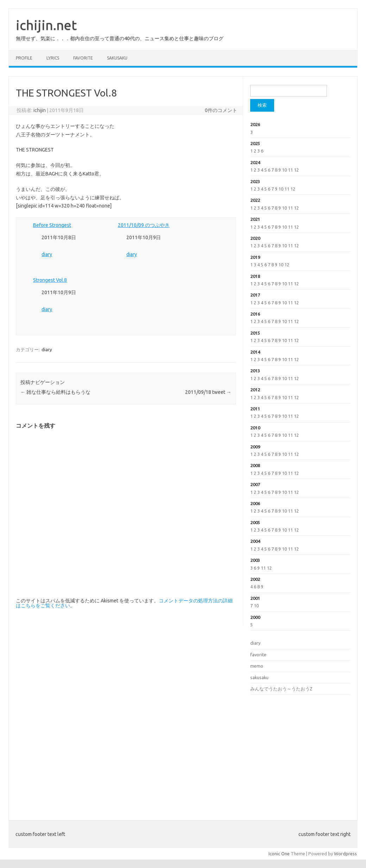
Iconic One (279, 854)
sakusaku (117, 58)
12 (296, 170)
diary (47, 254)
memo (257, 666)
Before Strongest (52, 225)
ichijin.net (46, 25)
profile (24, 58)
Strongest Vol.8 (50, 280)
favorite (83, 58)
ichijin (40, 110)
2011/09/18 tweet (208, 392)
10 (284, 170)
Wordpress (345, 854)
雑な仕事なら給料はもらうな (55, 392)
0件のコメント (221, 110)
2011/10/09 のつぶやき (144, 225)
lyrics (53, 58)
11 (290, 170)
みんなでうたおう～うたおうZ (281, 689)
